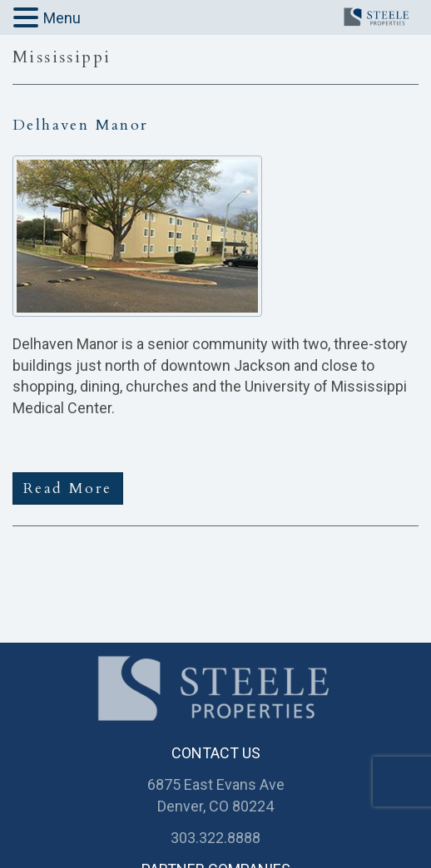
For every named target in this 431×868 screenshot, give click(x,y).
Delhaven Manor (81, 125)
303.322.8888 (215, 838)
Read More (68, 488)
